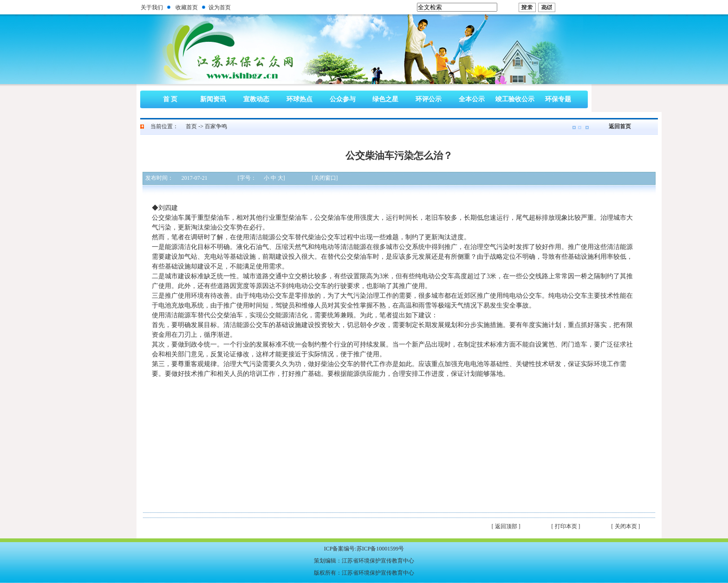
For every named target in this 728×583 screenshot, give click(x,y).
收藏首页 (187, 7)
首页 (191, 126)
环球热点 (299, 99)
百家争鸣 (216, 126)
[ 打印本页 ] (566, 526)
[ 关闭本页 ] (626, 526)
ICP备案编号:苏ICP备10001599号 (364, 549)
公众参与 (343, 99)
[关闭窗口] (325, 178)
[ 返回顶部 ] (506, 526)
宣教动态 (256, 99)
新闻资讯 (213, 99)
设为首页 (220, 7)
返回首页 (620, 126)
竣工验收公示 (515, 99)
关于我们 (152, 7)
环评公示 (429, 99)
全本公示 (472, 99)
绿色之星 (385, 99)
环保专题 (558, 99)
